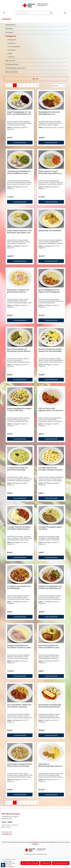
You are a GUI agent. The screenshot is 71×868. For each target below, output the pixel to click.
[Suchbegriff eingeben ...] (32, 13)
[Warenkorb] (68, 12)
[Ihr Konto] (65, 13)
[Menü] (4, 13)
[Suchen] (51, 13)
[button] (3, 865)
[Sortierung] (58, 86)
